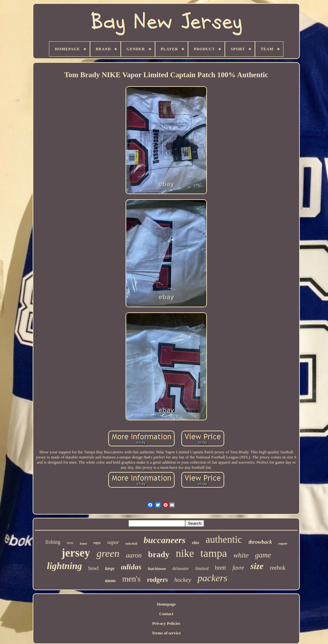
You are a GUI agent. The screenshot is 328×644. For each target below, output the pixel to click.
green (108, 553)
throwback (260, 542)
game (263, 555)
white (241, 555)
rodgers (157, 580)
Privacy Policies (166, 623)
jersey (76, 553)
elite (196, 543)
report (283, 543)
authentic (224, 539)
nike (185, 553)
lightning (64, 566)
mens (110, 581)
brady (159, 554)
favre (238, 568)
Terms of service (166, 633)
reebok (278, 568)
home (83, 544)
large (110, 569)
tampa (214, 553)
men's (131, 579)
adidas (131, 567)
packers (213, 578)
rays (97, 543)
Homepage (166, 604)
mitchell (131, 543)
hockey (183, 580)
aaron (134, 555)
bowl (94, 568)
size (257, 566)
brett (221, 568)
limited (202, 568)
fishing (53, 542)
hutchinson (157, 569)
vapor (113, 542)
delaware (181, 569)
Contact (166, 614)
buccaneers (164, 540)
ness (70, 543)
